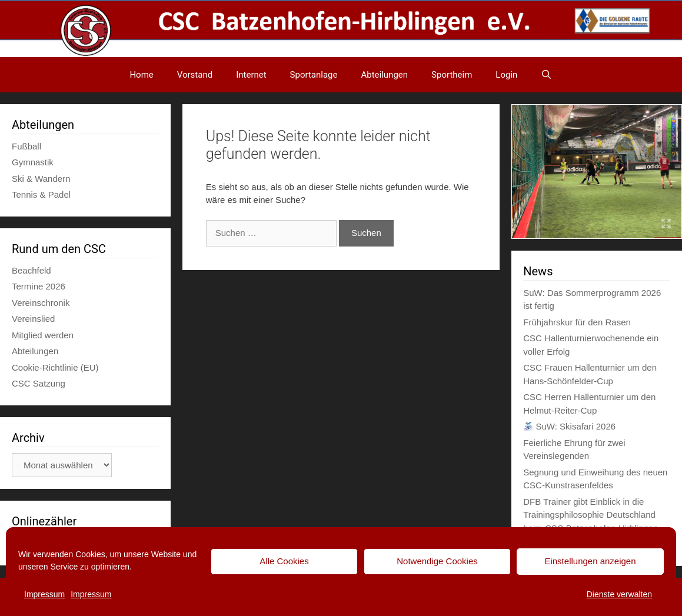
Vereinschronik (41, 303)
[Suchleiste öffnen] (546, 75)
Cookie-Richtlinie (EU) (55, 367)
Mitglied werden (43, 335)
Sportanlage (314, 75)
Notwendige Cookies (437, 561)
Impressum (44, 594)
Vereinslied (33, 319)
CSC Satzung (39, 383)
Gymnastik (33, 162)
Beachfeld (31, 270)
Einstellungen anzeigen (590, 561)
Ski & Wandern (41, 179)
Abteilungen (384, 75)
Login (506, 75)
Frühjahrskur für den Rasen (577, 322)
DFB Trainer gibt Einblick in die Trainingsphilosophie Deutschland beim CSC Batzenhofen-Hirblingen (590, 515)
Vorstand (195, 75)
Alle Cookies (284, 561)
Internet (251, 75)
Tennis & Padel (41, 194)
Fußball (26, 146)
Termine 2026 (39, 286)
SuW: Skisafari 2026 (570, 426)
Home (141, 75)
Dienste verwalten (619, 594)
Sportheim (452, 75)
